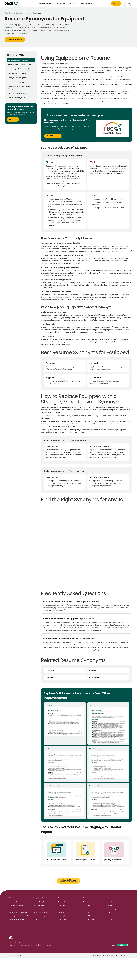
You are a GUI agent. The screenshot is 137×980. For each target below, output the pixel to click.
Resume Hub (62, 902)
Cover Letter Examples (41, 912)
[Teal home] (12, 3)
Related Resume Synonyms (17, 98)
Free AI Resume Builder (16, 923)
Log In (110, 905)
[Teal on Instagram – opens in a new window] (127, 956)
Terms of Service (108, 956)
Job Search (62, 912)
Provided (93, 670)
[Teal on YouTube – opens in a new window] (117, 956)
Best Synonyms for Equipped (18, 78)
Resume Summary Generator (18, 912)
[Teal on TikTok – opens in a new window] (124, 956)
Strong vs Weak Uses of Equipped (19, 64)
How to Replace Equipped (17, 82)
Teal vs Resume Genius (90, 923)
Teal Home (9, 13)
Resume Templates (39, 909)
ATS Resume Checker (15, 909)
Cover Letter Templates (41, 916)
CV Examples (38, 919)
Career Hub (62, 905)
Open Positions (112, 916)
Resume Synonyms (23, 13)
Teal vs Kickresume (89, 916)
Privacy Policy (97, 956)
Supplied (49, 677)
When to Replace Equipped (17, 73)
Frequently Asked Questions (18, 93)
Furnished (50, 670)
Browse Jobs (62, 916)
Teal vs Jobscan (88, 902)
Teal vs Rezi (86, 905)
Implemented (94, 677)
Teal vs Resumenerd (89, 919)
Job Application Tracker (16, 905)
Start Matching (53, 136)
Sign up (116, 3)
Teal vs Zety (87, 912)
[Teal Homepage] (11, 938)
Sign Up (110, 902)
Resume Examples (39, 902)
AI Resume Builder (15, 902)
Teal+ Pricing (112, 909)
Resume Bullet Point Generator (19, 919)
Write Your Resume (15, 40)
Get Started (13, 119)
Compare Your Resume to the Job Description (19, 88)
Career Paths (62, 919)
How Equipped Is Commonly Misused (21, 69)
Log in (127, 3)
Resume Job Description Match (18, 916)
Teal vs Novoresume (89, 909)
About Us (111, 912)
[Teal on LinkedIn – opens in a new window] (121, 956)
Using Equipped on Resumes (18, 60)
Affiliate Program (113, 919)
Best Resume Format (40, 905)
